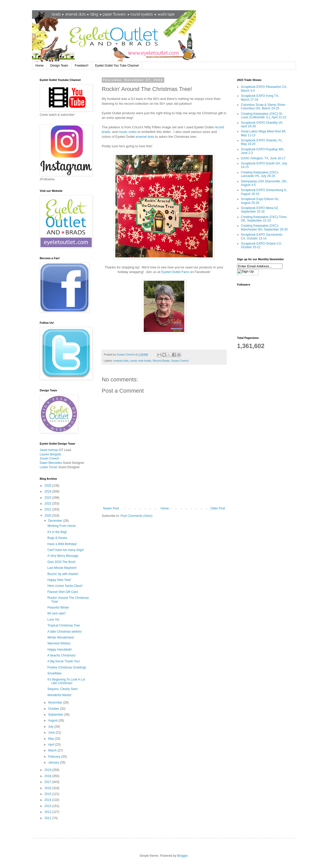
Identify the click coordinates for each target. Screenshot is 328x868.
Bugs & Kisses (57, 538)
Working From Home (61, 526)
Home (39, 66)
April (52, 745)
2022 (48, 504)
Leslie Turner (49, 467)
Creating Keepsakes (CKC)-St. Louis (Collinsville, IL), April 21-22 (264, 116)
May (52, 739)
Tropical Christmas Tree (64, 625)
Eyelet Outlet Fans (175, 272)
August (53, 720)
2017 (48, 782)
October (54, 709)
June (52, 733)
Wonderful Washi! (59, 695)
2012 (48, 812)
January (54, 762)
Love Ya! (53, 620)
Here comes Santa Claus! (65, 586)
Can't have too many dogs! (66, 550)
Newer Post (111, 508)
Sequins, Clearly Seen (63, 689)
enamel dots (145, 137)
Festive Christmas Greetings (67, 667)
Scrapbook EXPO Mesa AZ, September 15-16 (260, 210)
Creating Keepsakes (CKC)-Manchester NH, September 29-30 (264, 227)
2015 (48, 794)
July (51, 727)
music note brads (141, 361)
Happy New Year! (59, 580)
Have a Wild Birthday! (62, 544)
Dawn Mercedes (51, 463)
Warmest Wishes (59, 643)
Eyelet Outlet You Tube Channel (117, 66)
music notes (128, 132)
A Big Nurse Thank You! (64, 661)
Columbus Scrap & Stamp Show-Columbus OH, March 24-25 (263, 107)
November (56, 703)
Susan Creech (180, 361)
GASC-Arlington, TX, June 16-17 (263, 158)
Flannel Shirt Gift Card (63, 592)
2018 (48, 776)
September (56, 715)
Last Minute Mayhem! (62, 568)
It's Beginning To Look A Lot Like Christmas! (66, 681)
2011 (48, 818)
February (55, 757)
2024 (48, 491)
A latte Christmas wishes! (65, 632)
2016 (48, 788)
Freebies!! (82, 66)
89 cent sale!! (57, 613)
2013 (48, 806)
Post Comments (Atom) (136, 516)
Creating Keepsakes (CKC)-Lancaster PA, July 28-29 (260, 174)
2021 (48, 509)
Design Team (59, 66)
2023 (48, 498)
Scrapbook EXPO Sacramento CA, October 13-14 (262, 236)
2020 (48, 516)
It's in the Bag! (57, 532)
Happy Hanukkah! (60, 650)
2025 (48, 486)
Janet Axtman (49, 450)
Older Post (218, 508)
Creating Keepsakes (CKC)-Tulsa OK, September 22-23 (264, 219)
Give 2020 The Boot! (61, 562)
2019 (48, 770)
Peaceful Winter (58, 608)
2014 (48, 800)
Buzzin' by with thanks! (63, 574)
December (56, 521)
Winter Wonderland (61, 637)
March (53, 750)
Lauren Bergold (50, 454)
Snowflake (54, 673)
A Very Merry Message (63, 556)
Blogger (182, 856)
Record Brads (161, 361)
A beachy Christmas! (61, 655)
